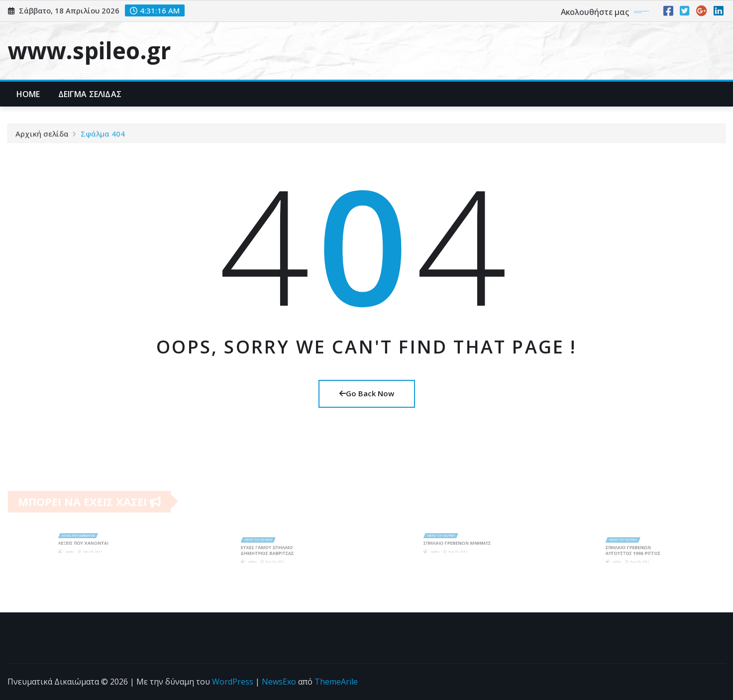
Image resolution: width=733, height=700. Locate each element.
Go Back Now (367, 393)
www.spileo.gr (89, 50)
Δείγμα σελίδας (90, 94)
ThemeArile (336, 682)
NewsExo (279, 682)
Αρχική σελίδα (42, 135)
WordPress (233, 682)
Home (28, 94)
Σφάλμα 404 (103, 135)
